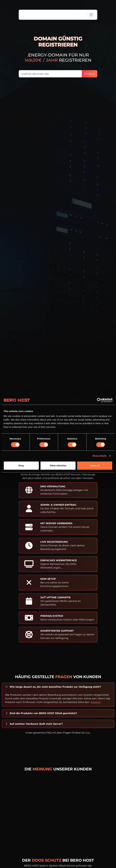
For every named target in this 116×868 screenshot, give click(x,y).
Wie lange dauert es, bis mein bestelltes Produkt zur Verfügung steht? (55, 687)
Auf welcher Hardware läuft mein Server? (36, 724)
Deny (21, 465)
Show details (100, 456)
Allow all (95, 465)
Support (96, 702)
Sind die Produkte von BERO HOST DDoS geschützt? (43, 713)
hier (88, 733)
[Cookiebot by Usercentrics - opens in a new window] (99, 400)
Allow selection (58, 465)
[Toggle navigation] (91, 15)
